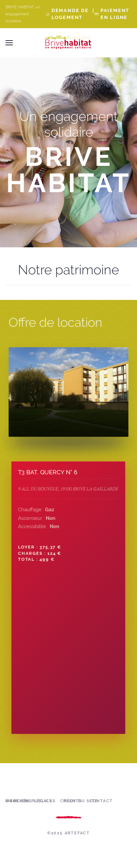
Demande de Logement (70, 14)
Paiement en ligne (115, 14)
